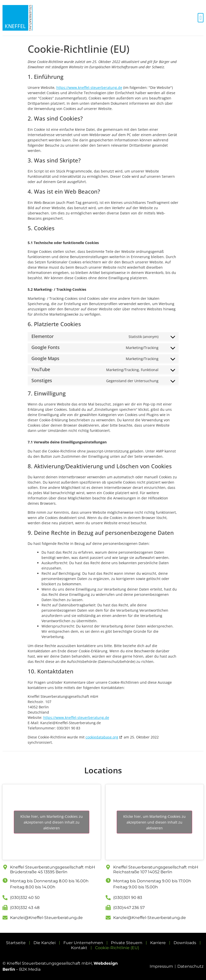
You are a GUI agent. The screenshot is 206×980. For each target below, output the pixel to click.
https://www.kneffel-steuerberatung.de (89, 88)
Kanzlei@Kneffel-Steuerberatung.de (46, 918)
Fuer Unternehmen (83, 943)
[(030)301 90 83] (108, 898)
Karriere (158, 943)
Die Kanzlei (45, 943)
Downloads (185, 943)
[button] (201, 18)
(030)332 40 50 (25, 898)
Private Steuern (127, 943)
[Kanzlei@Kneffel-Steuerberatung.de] (5, 918)
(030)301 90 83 (128, 898)
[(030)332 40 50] (5, 898)
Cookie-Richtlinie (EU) (117, 948)
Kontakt (79, 948)
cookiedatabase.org (102, 737)
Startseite (16, 943)
